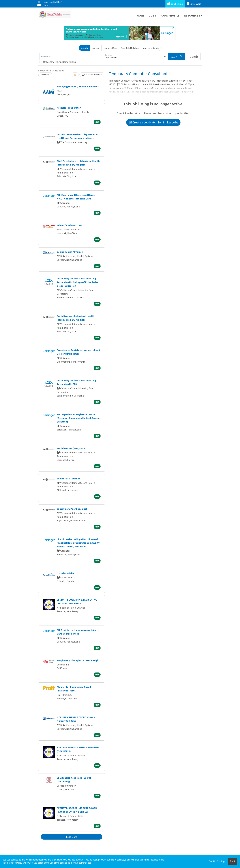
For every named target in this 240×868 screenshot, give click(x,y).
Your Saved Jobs (151, 48)
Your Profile (170, 16)
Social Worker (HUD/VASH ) (72, 448)
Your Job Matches (130, 48)
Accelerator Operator (69, 108)
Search (84, 48)
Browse (96, 48)
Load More (72, 837)
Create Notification (92, 75)
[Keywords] (72, 57)
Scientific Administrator (70, 225)
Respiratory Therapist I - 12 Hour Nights (79, 660)
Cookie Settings (217, 861)
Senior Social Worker (68, 479)
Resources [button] (192, 16)
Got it (232, 861)
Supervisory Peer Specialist (72, 509)
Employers (194, 4)
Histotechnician (66, 573)
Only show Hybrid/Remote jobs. (60, 62)
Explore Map (110, 48)
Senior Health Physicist (70, 252)
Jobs (152, 16)
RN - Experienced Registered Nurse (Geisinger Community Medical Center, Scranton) (78, 418)
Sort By (44, 75)
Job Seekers (175, 4)
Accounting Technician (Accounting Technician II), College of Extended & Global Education (77, 282)
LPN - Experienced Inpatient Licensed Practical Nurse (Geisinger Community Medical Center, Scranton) (78, 543)
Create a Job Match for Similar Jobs (153, 122)
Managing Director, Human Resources (78, 86)
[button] (193, 57)
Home (141, 16)
